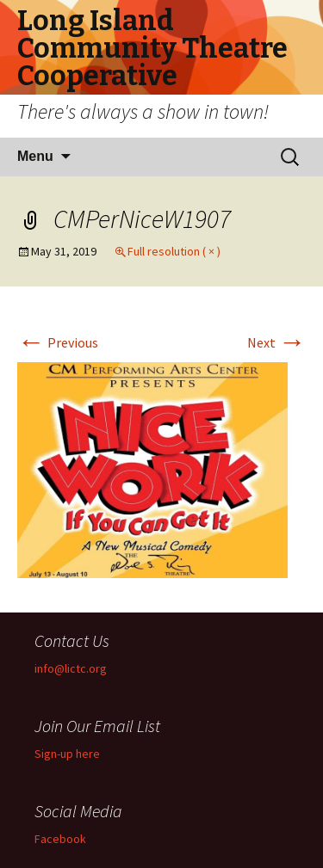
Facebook (60, 839)
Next (276, 342)
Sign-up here (67, 754)
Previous (58, 342)
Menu (35, 156)
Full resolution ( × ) (174, 251)
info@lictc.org (71, 668)
